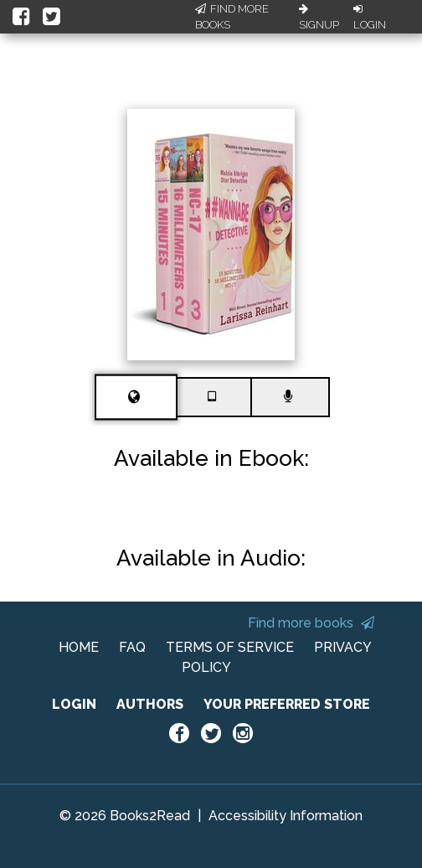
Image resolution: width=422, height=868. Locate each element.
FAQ (132, 647)
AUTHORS (150, 704)
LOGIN (74, 704)
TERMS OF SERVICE (230, 647)
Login (370, 18)
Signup (319, 18)
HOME (79, 647)
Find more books (311, 623)
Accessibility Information (286, 816)
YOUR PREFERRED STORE (287, 704)
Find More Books (232, 17)
